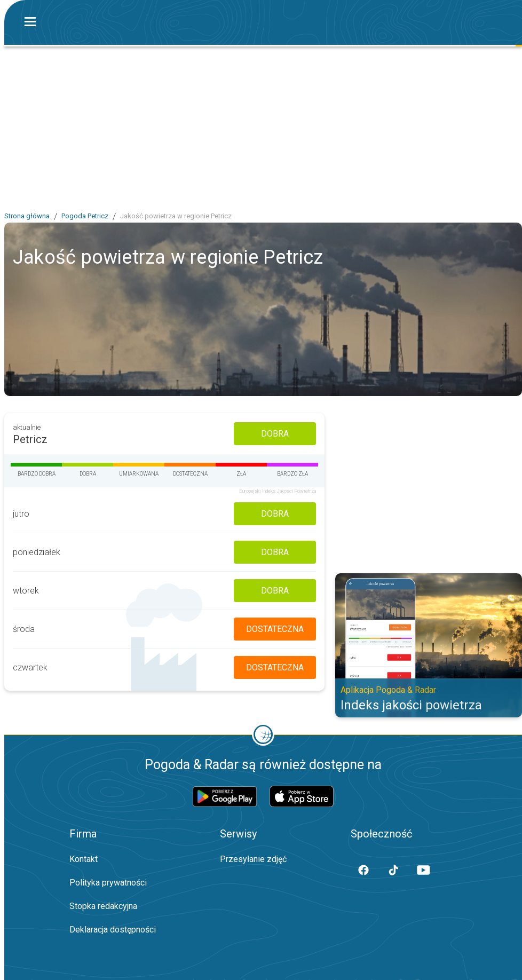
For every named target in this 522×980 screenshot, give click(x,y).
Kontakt (84, 859)
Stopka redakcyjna (103, 906)
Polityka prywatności (108, 883)
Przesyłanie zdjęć (253, 859)
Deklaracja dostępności (113, 930)
